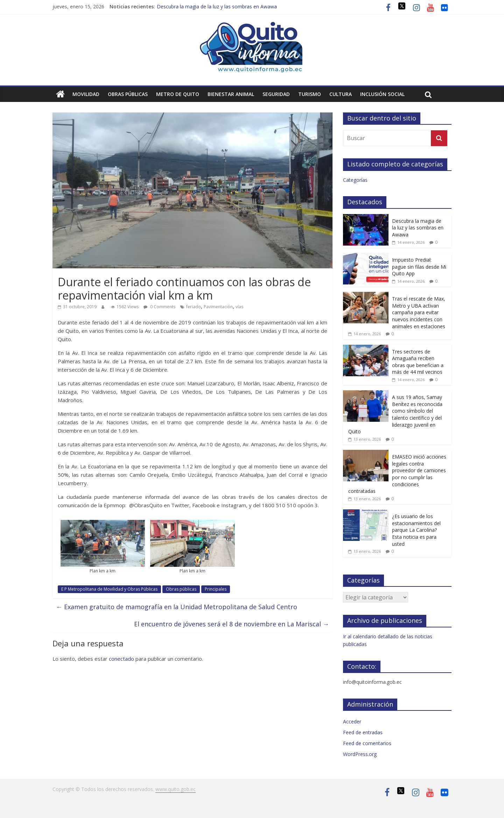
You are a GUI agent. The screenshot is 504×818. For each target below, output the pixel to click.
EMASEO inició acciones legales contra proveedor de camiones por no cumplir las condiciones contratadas (397, 474)
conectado (121, 659)
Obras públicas (128, 94)
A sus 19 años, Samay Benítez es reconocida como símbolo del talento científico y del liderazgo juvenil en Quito (395, 414)
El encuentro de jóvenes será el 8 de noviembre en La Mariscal (232, 624)
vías (239, 307)
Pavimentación (218, 307)
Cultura (341, 94)
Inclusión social (382, 94)
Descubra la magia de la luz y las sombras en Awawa (217, 6)
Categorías (355, 180)
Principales (216, 589)
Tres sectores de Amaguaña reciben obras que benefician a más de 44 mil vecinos (418, 362)
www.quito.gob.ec (176, 789)
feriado (194, 307)
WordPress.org (360, 754)
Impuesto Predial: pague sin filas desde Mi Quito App (419, 267)
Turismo (310, 94)
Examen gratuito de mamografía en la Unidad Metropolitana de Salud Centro (177, 607)
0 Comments (159, 307)
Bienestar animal (231, 94)
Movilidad (86, 94)
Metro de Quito (178, 94)
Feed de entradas (363, 732)
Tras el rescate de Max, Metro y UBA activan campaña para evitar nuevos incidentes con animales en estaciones (419, 312)
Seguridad (276, 94)
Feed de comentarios (367, 743)
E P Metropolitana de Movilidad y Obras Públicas (109, 589)
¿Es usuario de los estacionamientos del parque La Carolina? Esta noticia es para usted (416, 530)
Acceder (352, 721)
